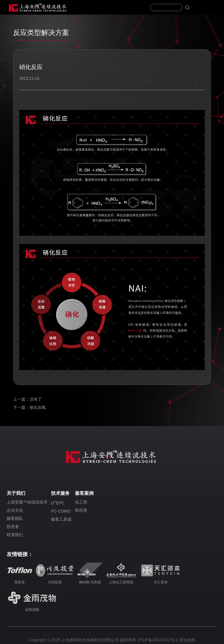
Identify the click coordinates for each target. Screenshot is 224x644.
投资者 (13, 527)
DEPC (58, 502)
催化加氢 (38, 407)
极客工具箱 (61, 519)
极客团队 (15, 518)
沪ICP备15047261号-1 (157, 640)
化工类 (81, 502)
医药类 (81, 510)
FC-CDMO (61, 511)
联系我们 (15, 535)
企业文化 (15, 510)
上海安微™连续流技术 (27, 502)
